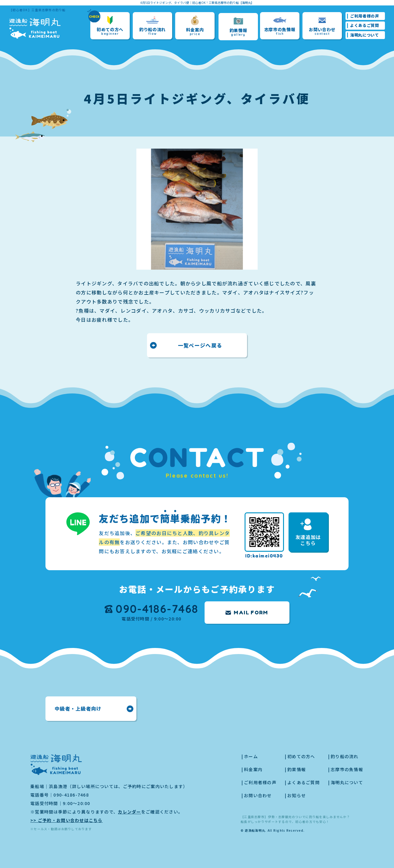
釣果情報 (238, 27)
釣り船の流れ (152, 26)
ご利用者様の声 (365, 16)
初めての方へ (110, 26)
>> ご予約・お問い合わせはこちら (67, 820)
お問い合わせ (322, 26)
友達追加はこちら (308, 533)
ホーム (251, 756)
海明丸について (365, 35)
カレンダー (129, 812)
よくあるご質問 (365, 25)
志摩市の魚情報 (280, 26)
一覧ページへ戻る (200, 345)
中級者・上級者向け (78, 709)
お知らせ (297, 795)
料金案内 (195, 26)
